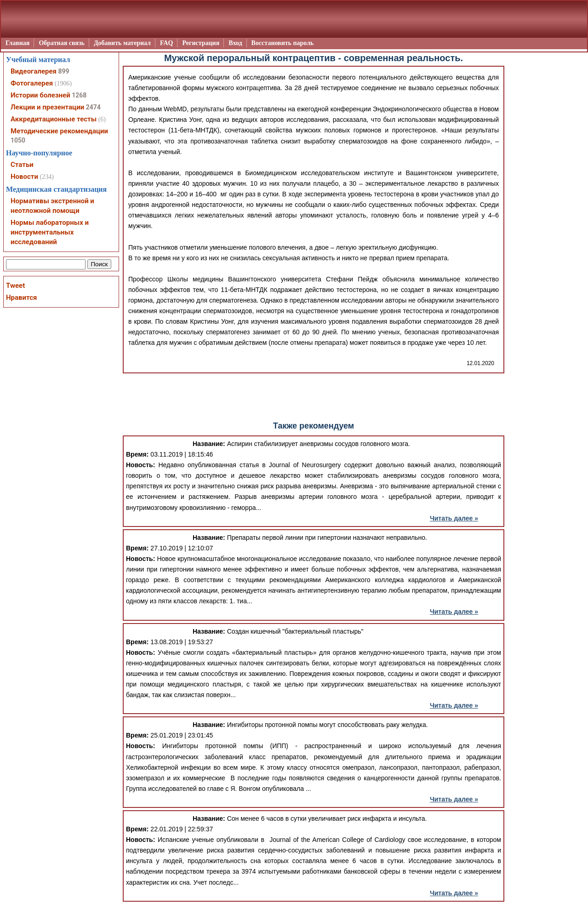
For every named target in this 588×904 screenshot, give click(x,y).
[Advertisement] (314, 396)
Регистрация (201, 43)
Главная (17, 43)
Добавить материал (122, 43)
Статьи (22, 165)
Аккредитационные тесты (54, 119)
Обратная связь (62, 43)
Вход (235, 43)
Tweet (15, 286)
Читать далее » (454, 518)
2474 (93, 107)
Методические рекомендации (59, 131)
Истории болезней (40, 95)
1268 (79, 95)
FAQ (167, 43)
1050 (18, 140)
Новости (24, 177)
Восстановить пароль (283, 43)
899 (63, 71)
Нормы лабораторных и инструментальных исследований (50, 232)
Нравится (21, 298)
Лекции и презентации (47, 107)
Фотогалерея (32, 83)
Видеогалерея (34, 71)
